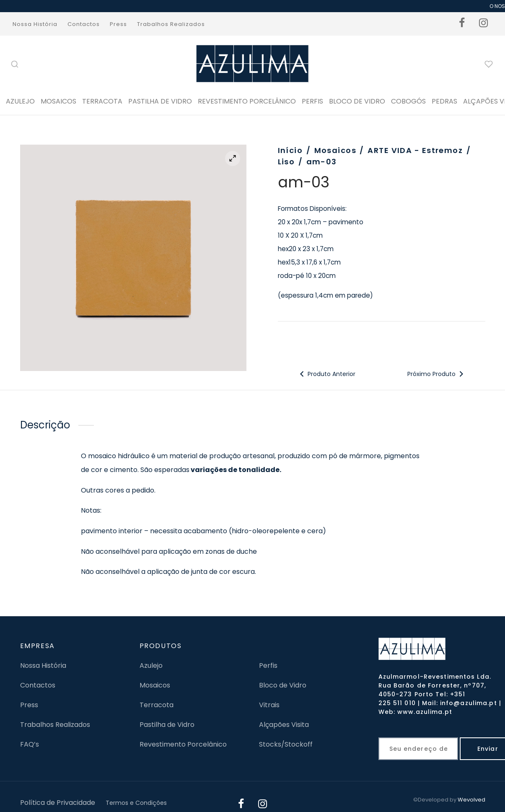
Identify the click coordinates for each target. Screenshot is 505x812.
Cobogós (408, 101)
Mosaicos (58, 101)
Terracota (102, 101)
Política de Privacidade (58, 803)
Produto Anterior (326, 374)
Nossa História (35, 24)
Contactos (84, 24)
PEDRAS (444, 101)
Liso (286, 162)
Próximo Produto (436, 374)
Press (118, 24)
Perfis (268, 665)
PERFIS (312, 101)
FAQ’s (30, 744)
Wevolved (471, 800)
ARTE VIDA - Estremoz (415, 150)
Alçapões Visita (284, 725)
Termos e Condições (136, 803)
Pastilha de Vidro (160, 101)
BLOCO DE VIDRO (357, 101)
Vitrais (269, 705)
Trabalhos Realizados (171, 24)
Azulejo (20, 101)
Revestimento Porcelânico (247, 101)
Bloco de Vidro (283, 685)
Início (290, 150)
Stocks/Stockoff (286, 744)
